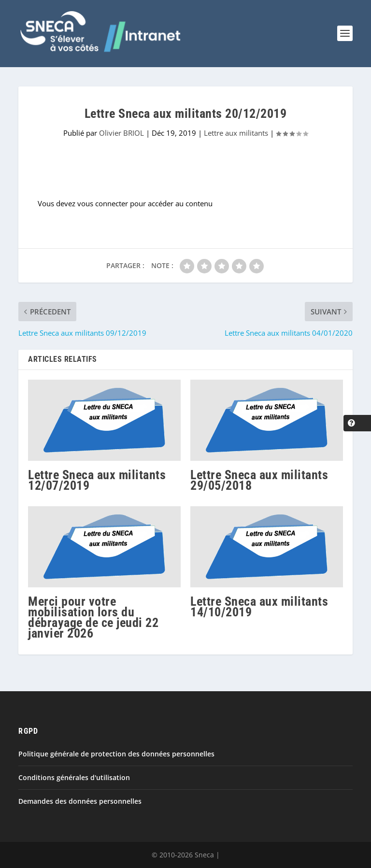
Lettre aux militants (236, 133)
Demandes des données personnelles (80, 801)
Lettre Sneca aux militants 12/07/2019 (97, 480)
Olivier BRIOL (121, 133)
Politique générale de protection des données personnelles (116, 754)
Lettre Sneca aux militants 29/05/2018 (259, 480)
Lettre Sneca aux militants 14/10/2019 (259, 607)
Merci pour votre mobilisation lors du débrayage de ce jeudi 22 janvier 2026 (93, 618)
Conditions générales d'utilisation (74, 777)
